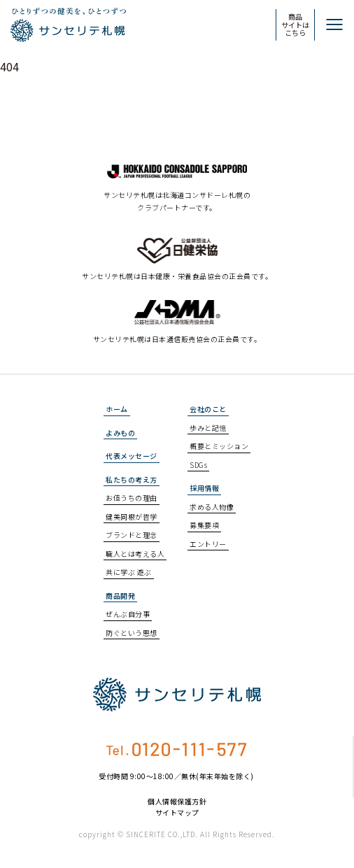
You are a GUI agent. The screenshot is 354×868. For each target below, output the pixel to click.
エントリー (208, 544)
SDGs (198, 465)
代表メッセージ (132, 456)
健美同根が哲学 (132, 517)
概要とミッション (219, 446)
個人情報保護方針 (177, 802)
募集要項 (204, 525)
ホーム (117, 409)
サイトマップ (177, 813)
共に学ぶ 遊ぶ (129, 572)
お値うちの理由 (132, 498)
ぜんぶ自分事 (128, 614)
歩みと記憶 (208, 428)
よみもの (120, 433)
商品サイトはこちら (295, 24)
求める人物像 (212, 507)
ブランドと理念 (132, 535)
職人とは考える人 (135, 554)
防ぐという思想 (132, 633)
